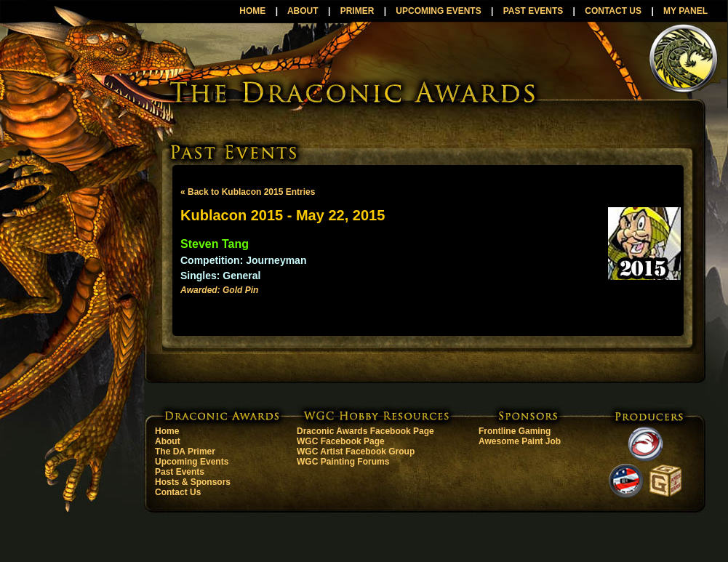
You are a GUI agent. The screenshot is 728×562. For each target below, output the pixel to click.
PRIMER (357, 11)
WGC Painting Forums (343, 462)
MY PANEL (685, 11)
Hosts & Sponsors (193, 482)
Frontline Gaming (515, 431)
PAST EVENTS (533, 11)
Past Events (180, 472)
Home (167, 431)
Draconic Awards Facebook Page (365, 431)
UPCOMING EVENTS (438, 11)
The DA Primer (185, 451)
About (168, 441)
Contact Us (178, 492)
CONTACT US (613, 11)
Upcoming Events (192, 462)
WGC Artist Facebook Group (356, 451)
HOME (252, 11)
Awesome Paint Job (520, 441)
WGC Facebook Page (341, 441)
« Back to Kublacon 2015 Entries (248, 192)
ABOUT (303, 11)
